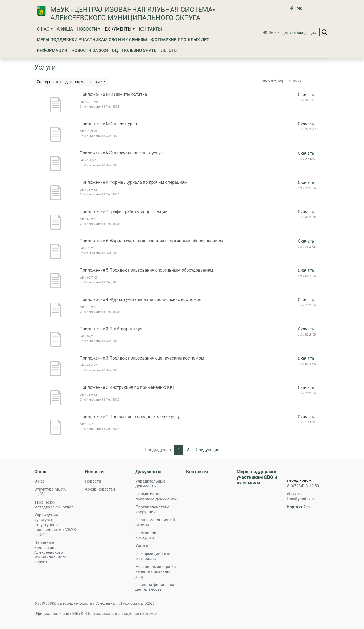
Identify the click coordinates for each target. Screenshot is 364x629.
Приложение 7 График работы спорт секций (124, 212)
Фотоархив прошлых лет (180, 40)
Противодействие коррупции (152, 509)
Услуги (142, 546)
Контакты (150, 29)
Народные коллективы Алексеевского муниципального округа (50, 552)
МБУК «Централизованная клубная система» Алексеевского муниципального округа (133, 14)
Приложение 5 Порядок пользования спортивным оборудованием (146, 270)
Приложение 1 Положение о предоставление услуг (131, 417)
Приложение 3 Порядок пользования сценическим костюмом (142, 358)
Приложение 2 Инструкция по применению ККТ (127, 387)
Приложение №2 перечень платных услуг (121, 153)
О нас (43, 29)
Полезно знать (139, 50)
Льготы (169, 50)
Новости (87, 29)
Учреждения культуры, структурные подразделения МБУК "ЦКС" (55, 525)
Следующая (207, 450)
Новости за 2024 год (95, 50)
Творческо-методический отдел (54, 505)
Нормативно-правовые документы (156, 496)
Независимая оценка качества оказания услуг (156, 571)
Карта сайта (299, 507)
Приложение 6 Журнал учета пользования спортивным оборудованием (151, 241)
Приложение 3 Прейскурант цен (112, 329)
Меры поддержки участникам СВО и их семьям (92, 40)
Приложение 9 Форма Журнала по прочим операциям (133, 182)
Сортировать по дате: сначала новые (70, 82)
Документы (118, 29)
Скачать (306, 95)
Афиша (65, 29)
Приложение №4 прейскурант (109, 124)
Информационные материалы (153, 556)
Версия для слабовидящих (292, 32)
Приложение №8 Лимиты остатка (113, 94)
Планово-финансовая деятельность (156, 587)
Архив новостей (100, 489)
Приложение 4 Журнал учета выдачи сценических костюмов (140, 299)
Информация (52, 50)
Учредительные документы (150, 484)
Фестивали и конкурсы (148, 535)
